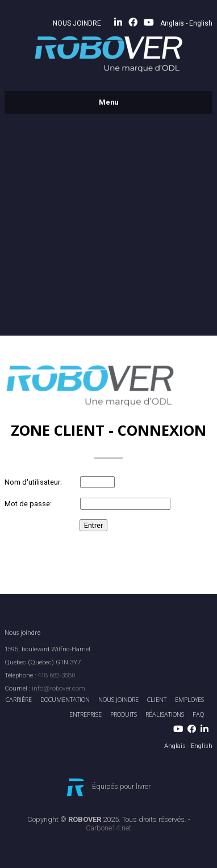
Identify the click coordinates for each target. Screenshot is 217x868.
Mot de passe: (28, 504)
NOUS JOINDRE (77, 23)
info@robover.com (59, 688)
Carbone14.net (108, 828)
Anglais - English (186, 23)
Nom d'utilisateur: (33, 482)
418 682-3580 (56, 675)
